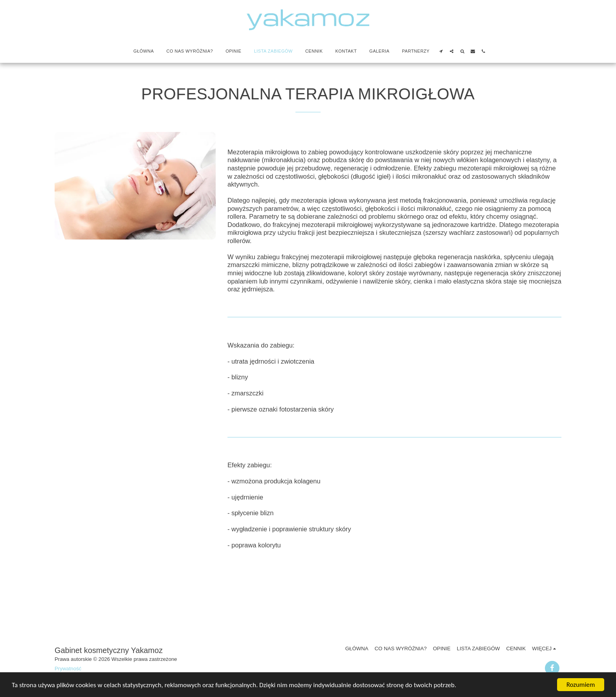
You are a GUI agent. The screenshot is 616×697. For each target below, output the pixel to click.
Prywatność (68, 669)
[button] (441, 51)
